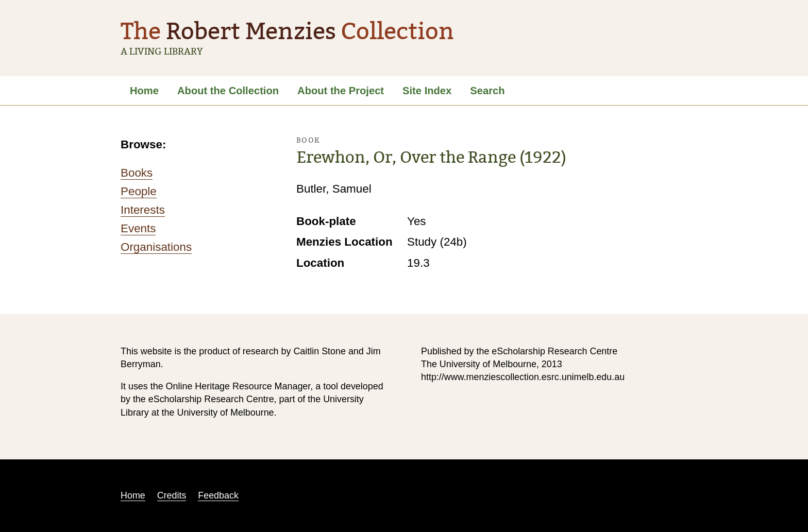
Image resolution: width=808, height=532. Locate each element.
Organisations (156, 247)
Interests (143, 210)
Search (487, 91)
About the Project (341, 91)
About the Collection (228, 91)
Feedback (218, 495)
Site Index (427, 91)
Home (144, 91)
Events (138, 228)
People (139, 191)
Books (137, 173)
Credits (172, 495)
